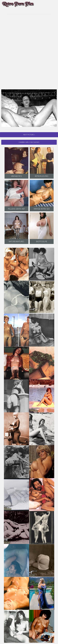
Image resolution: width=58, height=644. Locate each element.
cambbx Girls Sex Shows (29, 142)
